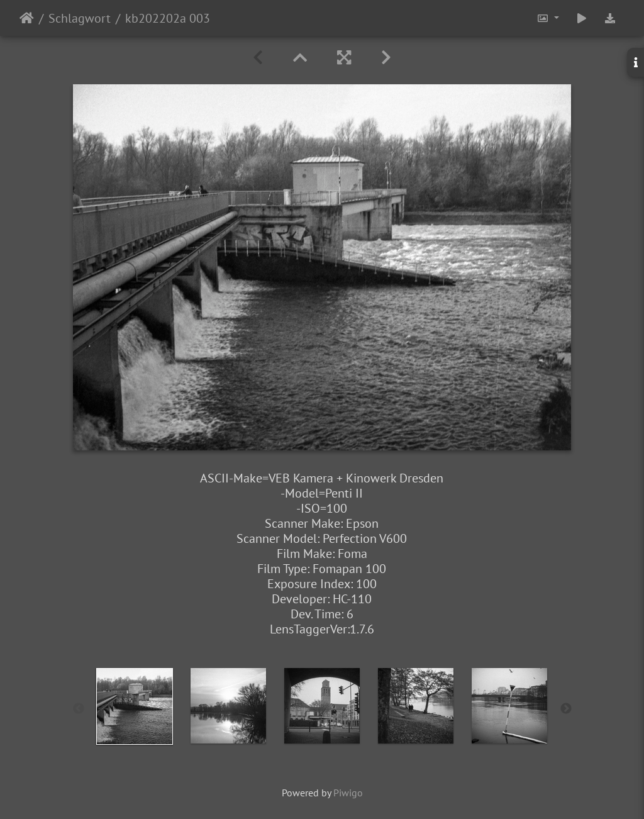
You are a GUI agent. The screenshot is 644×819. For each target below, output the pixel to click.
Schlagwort (80, 18)
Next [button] (566, 709)
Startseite (27, 18)
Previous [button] (79, 709)
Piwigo (348, 793)
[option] (135, 706)
